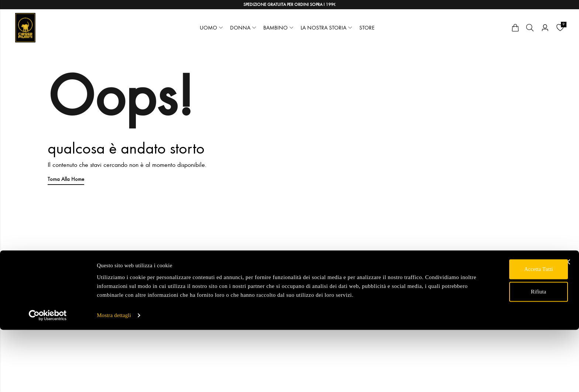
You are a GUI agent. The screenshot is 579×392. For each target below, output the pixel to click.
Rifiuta (499, 345)
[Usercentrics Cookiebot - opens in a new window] (48, 378)
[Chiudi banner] (568, 315)
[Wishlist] (560, 28)
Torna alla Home (67, 179)
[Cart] (515, 28)
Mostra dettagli (114, 378)
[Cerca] (530, 28)
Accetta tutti (499, 323)
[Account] (545, 28)
